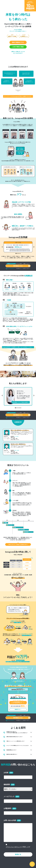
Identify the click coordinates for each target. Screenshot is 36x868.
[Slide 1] (16, 253)
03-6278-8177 (19, 53)
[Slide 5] (21, 408)
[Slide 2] (17, 253)
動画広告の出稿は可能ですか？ (10, 754)
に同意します (18, 847)
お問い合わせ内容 (10, 820)
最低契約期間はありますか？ (10, 750)
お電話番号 (7, 808)
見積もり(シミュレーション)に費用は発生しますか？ (14, 741)
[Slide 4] (20, 253)
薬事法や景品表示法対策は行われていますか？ (13, 737)
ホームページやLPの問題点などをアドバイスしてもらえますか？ (16, 746)
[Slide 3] (19, 253)
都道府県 (7, 785)
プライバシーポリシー (13, 847)
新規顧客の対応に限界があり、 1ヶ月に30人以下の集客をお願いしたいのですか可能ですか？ (16, 732)
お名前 (6, 773)
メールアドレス (9, 796)
